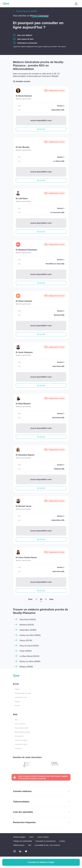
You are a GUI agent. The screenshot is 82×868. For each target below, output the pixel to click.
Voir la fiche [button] (41, 129)
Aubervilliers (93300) (28, 630)
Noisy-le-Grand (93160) (29, 646)
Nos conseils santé (22, 728)
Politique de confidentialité (23, 841)
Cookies (62, 841)
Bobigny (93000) (26, 667)
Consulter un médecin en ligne (41, 862)
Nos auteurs (19, 736)
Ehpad (17, 701)
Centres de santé (21, 740)
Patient (17, 689)
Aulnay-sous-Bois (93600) (30, 635)
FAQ (16, 720)
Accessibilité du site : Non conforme (47, 845)
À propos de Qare (21, 744)
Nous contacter (20, 724)
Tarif (29, 845)
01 (36, 599)
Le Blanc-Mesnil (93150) (29, 656)
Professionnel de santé (23, 693)
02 (41, 599)
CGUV (31, 837)
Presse (17, 706)
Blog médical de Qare (23, 732)
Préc (31, 599)
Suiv (51, 599)
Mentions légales (19, 837)
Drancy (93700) (26, 640)
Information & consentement (46, 841)
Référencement (19, 845)
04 (46, 599)
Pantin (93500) (26, 651)
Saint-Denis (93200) (28, 619)
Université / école (21, 697)
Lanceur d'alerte (43, 837)
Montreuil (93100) (27, 625)
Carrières (18, 748)
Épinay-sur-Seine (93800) (30, 661)
